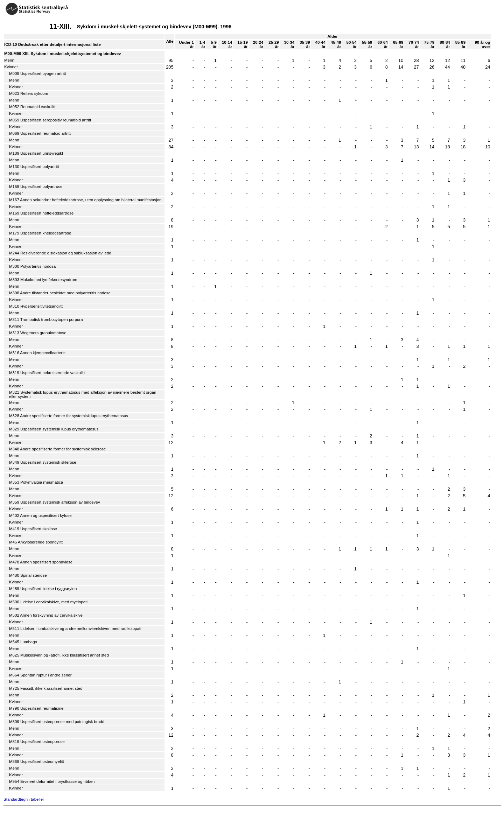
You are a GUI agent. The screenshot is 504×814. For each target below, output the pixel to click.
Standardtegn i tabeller (24, 799)
